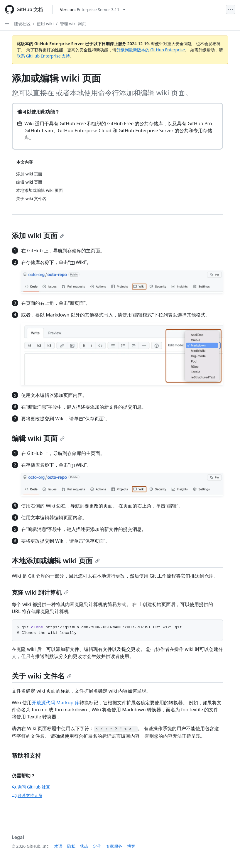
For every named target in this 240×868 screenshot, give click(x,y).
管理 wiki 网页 (73, 24)
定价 (97, 846)
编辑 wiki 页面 (38, 438)
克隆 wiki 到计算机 (40, 592)
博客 (131, 846)
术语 (58, 846)
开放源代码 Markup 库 (56, 703)
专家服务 (114, 846)
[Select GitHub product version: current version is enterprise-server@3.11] (93, 10)
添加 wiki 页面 (38, 235)
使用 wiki (45, 24)
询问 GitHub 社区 (31, 787)
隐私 (71, 846)
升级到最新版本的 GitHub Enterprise (151, 50)
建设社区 (22, 24)
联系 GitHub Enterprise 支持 (43, 56)
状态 (84, 846)
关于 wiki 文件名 (42, 676)
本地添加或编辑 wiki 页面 (56, 560)
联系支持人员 (27, 795)
